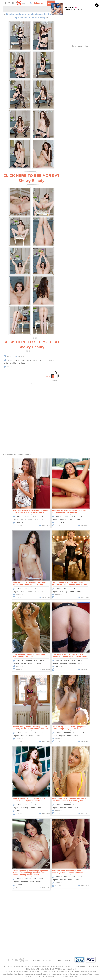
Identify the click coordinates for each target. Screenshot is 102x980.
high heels (22, 363)
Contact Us (68, 960)
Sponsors (58, 960)
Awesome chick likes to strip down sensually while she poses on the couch (69, 872)
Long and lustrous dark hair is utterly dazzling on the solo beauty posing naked (69, 655)
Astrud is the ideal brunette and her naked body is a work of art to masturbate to (31, 511)
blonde (24, 736)
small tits (13, 363)
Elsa (18, 811)
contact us (57, 977)
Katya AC (59, 666)
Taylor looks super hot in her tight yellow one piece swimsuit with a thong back (69, 799)
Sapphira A (60, 522)
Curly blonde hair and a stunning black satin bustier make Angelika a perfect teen (70, 583)
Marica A (20, 885)
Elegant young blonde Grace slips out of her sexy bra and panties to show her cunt (31, 728)
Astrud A (20, 522)
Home (32, 960)
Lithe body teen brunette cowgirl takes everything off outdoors (29, 655)
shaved (17, 360)
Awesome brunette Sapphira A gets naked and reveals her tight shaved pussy (70, 511)
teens (29, 360)
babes (24, 519)
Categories (40, 3)
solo (23, 360)
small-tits (38, 663)
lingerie (35, 360)
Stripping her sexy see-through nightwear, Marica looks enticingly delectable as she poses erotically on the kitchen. (31, 873)
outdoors (29, 660)
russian (39, 882)
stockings (51, 360)
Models (51, 3)
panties (63, 519)
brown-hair (39, 519)
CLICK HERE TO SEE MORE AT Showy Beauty (31, 178)
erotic (6, 363)
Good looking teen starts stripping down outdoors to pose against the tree (69, 728)
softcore (10, 360)
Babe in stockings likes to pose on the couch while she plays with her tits (29, 799)
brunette (43, 360)
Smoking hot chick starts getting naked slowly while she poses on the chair (29, 583)
